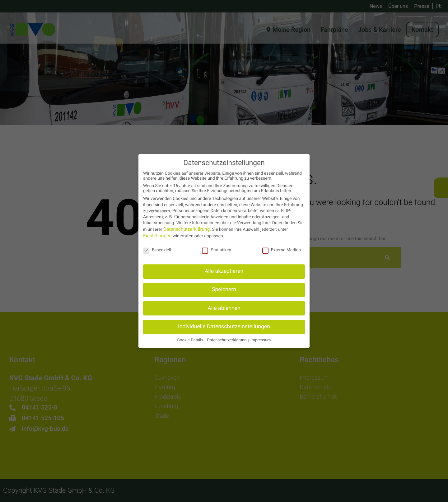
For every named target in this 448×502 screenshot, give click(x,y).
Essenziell (157, 250)
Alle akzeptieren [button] (224, 271)
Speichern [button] (224, 290)
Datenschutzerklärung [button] (227, 340)
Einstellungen (156, 236)
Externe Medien (282, 250)
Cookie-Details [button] (197, 340)
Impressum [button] (254, 340)
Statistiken (217, 250)
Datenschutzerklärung (184, 230)
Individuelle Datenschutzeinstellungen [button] (224, 326)
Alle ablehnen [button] (224, 308)
